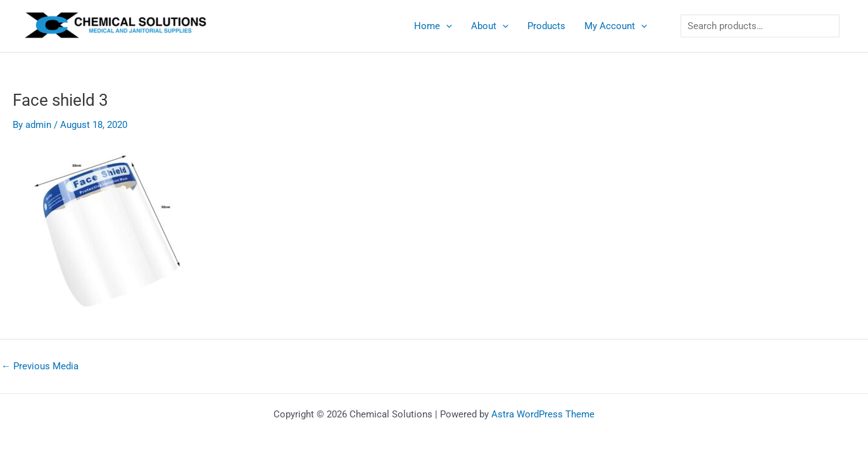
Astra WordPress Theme (543, 414)
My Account (616, 26)
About (490, 26)
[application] (446, 26)
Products (546, 26)
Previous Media (40, 366)
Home (433, 26)
